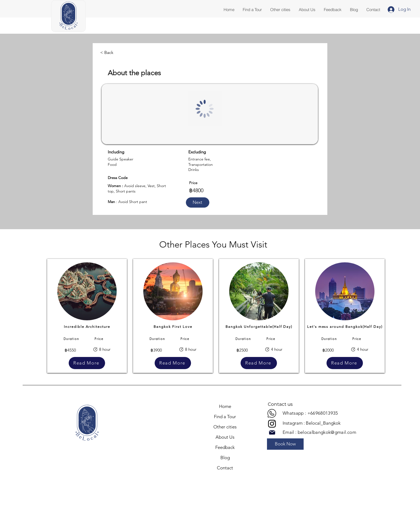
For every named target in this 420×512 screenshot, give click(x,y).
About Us (225, 437)
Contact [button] (225, 468)
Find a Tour (225, 417)
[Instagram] (272, 424)
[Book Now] (285, 444)
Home (225, 406)
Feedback (225, 447)
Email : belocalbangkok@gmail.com (319, 432)
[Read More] (87, 363)
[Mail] (272, 432)
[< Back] (107, 53)
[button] (373, 10)
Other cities (225, 427)
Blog (225, 458)
